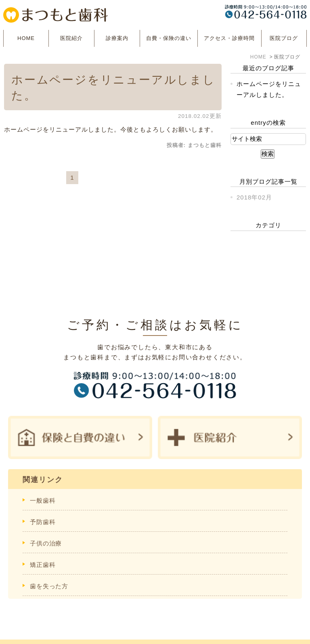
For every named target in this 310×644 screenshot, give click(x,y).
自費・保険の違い (169, 38)
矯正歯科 (43, 565)
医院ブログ (284, 38)
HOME (26, 38)
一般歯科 (43, 500)
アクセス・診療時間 (229, 38)
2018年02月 (254, 197)
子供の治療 (46, 543)
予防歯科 (43, 522)
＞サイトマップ (32, 632)
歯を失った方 (49, 586)
